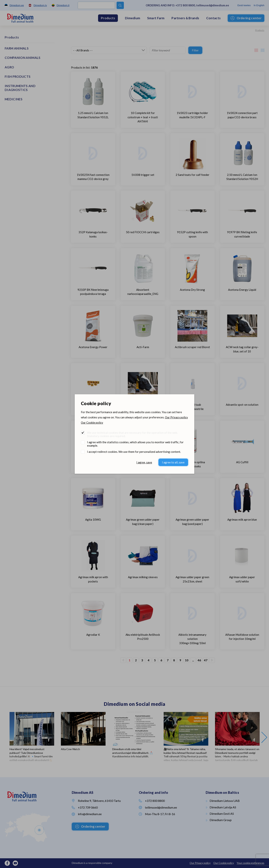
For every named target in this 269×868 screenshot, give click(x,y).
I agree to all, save (173, 462)
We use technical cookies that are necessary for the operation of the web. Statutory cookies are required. (132, 434)
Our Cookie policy (92, 423)
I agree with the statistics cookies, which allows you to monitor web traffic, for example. (135, 444)
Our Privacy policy (176, 417)
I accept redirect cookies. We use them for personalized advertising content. (134, 452)
